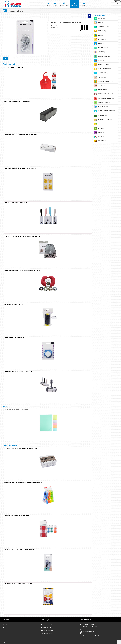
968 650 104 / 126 (87, 629)
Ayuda (5, 628)
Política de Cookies (46, 628)
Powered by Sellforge (112, 642)
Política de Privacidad (47, 625)
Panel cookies (22, 642)
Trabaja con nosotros (47, 634)
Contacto (5, 625)
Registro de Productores (47, 631)
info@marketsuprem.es (88, 632)
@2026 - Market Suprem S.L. (11, 642)
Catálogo (11, 11)
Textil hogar (20, 11)
